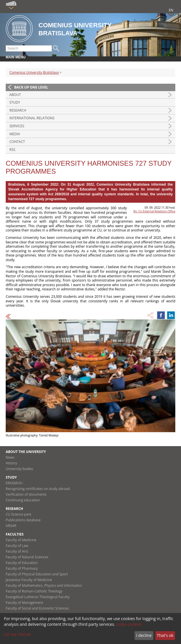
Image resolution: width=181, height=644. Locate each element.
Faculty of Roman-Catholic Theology (34, 591)
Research (18, 110)
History (11, 463)
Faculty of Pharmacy (22, 568)
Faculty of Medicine (21, 540)
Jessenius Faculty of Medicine (29, 580)
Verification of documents (26, 494)
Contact (17, 142)
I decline (144, 635)
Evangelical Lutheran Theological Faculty (38, 597)
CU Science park (19, 514)
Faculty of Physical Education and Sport (37, 574)
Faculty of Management (24, 603)
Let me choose (18, 634)
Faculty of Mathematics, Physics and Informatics (44, 585)
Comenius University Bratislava (34, 72)
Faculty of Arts (17, 551)
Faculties (15, 534)
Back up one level (31, 87)
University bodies (19, 469)
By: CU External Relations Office (154, 211)
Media (15, 134)
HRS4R (11, 526)
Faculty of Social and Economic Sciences (37, 608)
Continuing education (23, 500)
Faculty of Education (22, 563)
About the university (26, 452)
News (10, 457)
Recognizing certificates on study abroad (38, 489)
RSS (12, 150)
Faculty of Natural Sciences (27, 557)
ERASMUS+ (14, 483)
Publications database (23, 520)
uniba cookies (129, 624)
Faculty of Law (17, 546)
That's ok (165, 635)
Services (17, 126)
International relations (32, 118)
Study (15, 102)
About (15, 95)
